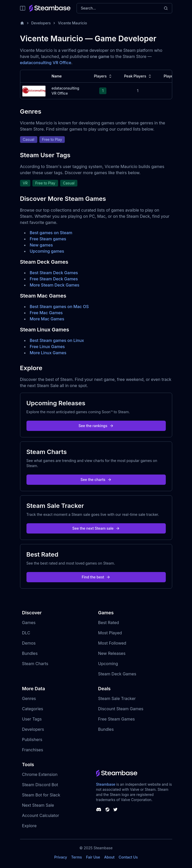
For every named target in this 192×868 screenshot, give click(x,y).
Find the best (96, 577)
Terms (77, 857)
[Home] (22, 23)
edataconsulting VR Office (46, 63)
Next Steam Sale (38, 805)
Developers (41, 23)
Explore (29, 826)
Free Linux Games (47, 347)
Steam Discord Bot (40, 785)
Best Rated (109, 623)
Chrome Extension (40, 774)
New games (41, 245)
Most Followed (112, 643)
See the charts (96, 480)
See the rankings (96, 426)
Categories (33, 709)
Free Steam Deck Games (54, 279)
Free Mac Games (46, 313)
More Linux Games (48, 353)
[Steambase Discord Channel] (99, 810)
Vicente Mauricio (72, 23)
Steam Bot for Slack (41, 795)
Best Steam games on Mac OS (59, 307)
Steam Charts (35, 664)
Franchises (33, 750)
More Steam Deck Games (55, 285)
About (109, 857)
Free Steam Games (117, 719)
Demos (29, 643)
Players (103, 76)
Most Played (110, 633)
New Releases (112, 653)
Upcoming (108, 664)
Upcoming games (47, 251)
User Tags (32, 719)
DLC (26, 633)
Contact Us (128, 857)
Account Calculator (41, 815)
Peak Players (138, 76)
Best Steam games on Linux (57, 340)
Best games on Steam (51, 233)
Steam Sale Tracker (117, 698)
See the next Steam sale (96, 528)
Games (29, 623)
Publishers (32, 739)
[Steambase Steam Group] (107, 810)
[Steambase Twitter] (115, 810)
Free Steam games (48, 239)
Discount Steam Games (121, 709)
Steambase (106, 784)
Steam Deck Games (117, 674)
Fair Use (93, 857)
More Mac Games (47, 319)
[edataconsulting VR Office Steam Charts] (34, 90)
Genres (29, 698)
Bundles (30, 653)
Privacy (61, 857)
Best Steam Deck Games (54, 273)
